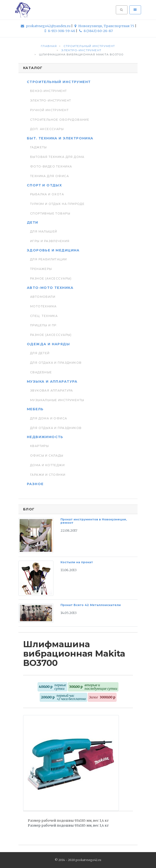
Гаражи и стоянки (48, 475)
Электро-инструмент (51, 100)
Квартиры (39, 446)
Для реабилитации (49, 259)
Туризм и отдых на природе (57, 204)
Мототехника (43, 306)
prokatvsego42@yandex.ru (46, 26)
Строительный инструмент (59, 82)
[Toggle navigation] (135, 10)
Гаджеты (39, 147)
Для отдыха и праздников (56, 363)
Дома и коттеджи (47, 465)
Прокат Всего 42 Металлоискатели (91, 605)
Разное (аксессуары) (51, 278)
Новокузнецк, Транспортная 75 (105, 26)
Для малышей (44, 231)
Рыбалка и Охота (47, 194)
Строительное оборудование (60, 120)
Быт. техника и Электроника (60, 138)
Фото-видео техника (51, 166)
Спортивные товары (50, 213)
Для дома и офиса (49, 418)
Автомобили (43, 297)
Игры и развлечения (50, 241)
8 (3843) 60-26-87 (96, 31)
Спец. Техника (44, 316)
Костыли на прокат (77, 562)
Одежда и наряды (48, 344)
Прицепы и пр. (44, 325)
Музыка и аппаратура (52, 381)
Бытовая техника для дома (57, 157)
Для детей (40, 353)
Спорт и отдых (44, 185)
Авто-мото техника (50, 288)
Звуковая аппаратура (52, 390)
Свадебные (41, 372)
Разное (35, 484)
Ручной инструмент (49, 110)
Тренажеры (41, 269)
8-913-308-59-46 (60, 31)
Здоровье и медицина (53, 250)
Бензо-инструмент (49, 91)
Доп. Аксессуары (47, 129)
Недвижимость (45, 437)
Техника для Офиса (50, 176)
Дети (33, 222)
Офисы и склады (47, 456)
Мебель (35, 409)
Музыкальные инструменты (57, 400)
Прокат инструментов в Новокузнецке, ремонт (94, 521)
